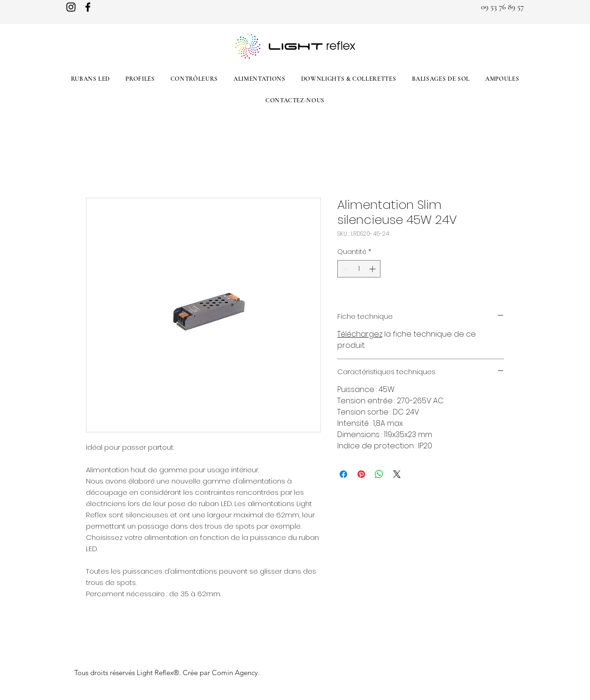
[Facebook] (88, 7)
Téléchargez (360, 334)
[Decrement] (345, 269)
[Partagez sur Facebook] (343, 474)
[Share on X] (397, 474)
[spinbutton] (359, 269)
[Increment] (373, 269)
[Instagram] (71, 7)
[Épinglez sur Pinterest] (361, 474)
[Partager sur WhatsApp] (379, 474)
